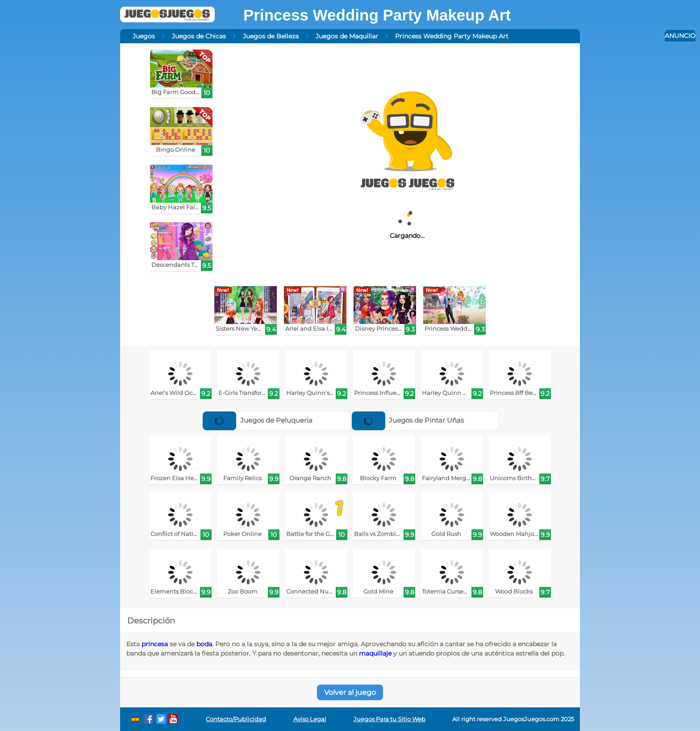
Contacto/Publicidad (236, 719)
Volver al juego (350, 692)
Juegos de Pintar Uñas (408, 420)
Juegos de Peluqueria (258, 420)
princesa (155, 644)
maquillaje (375, 653)
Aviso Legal (310, 719)
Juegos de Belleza (271, 36)
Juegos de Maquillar (347, 36)
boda (204, 644)
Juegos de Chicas (199, 36)
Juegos (144, 36)
